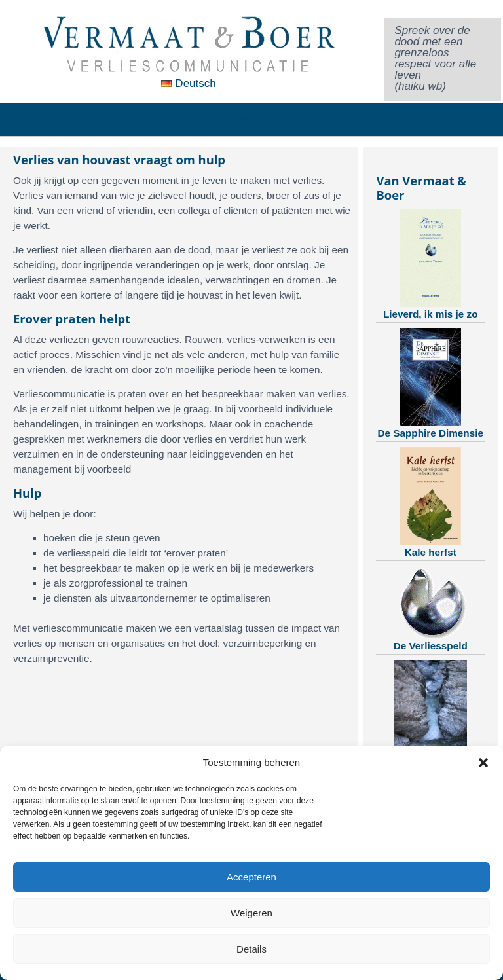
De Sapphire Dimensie (430, 383)
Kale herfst (430, 502)
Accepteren (251, 877)
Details (251, 949)
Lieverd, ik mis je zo (431, 264)
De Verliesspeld (431, 609)
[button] (483, 763)
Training (431, 715)
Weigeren (251, 913)
